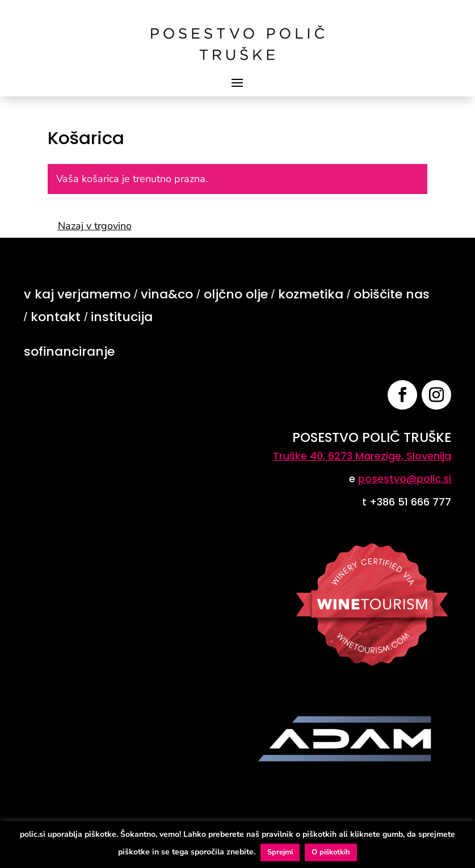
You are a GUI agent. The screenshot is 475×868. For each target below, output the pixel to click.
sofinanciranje (69, 351)
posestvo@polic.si (405, 479)
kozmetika (311, 294)
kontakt (56, 317)
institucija (122, 317)
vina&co (167, 294)
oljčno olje (236, 294)
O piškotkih (331, 852)
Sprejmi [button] (280, 852)
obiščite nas (392, 294)
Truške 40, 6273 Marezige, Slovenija (362, 456)
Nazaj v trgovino (95, 226)
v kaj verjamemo (77, 294)
